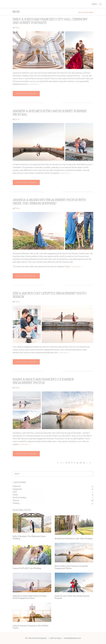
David (17, 120)
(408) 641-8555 (55, 638)
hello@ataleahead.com (72, 638)
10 (81, 463)
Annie (17, 28)
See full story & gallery (26, 94)
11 (84, 463)
